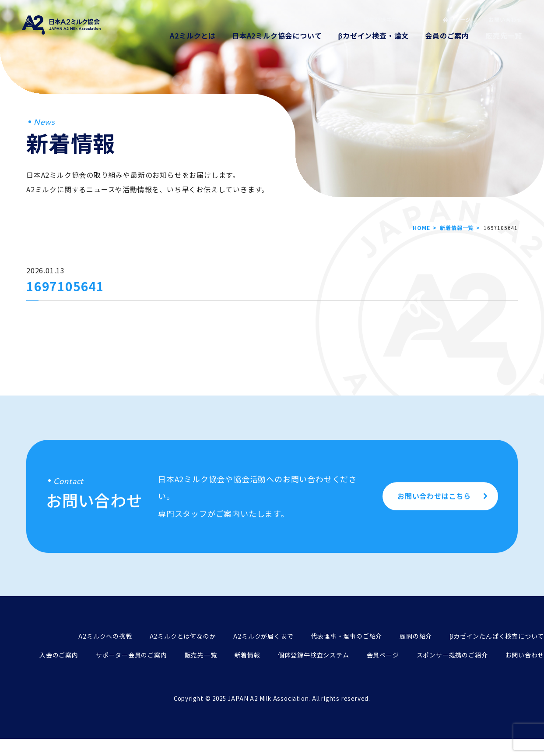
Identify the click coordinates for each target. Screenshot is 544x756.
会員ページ (457, 19)
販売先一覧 (504, 35)
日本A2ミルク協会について (277, 35)
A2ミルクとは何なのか (183, 636)
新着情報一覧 (457, 228)
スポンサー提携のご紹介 (452, 655)
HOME (421, 228)
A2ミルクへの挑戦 (105, 636)
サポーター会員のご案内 (132, 655)
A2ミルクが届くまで (263, 636)
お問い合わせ (505, 19)
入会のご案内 (59, 655)
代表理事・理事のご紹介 (346, 636)
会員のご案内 (447, 35)
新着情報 (335, 19)
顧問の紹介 (416, 636)
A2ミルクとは (193, 35)
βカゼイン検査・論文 (373, 35)
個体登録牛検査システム (395, 19)
